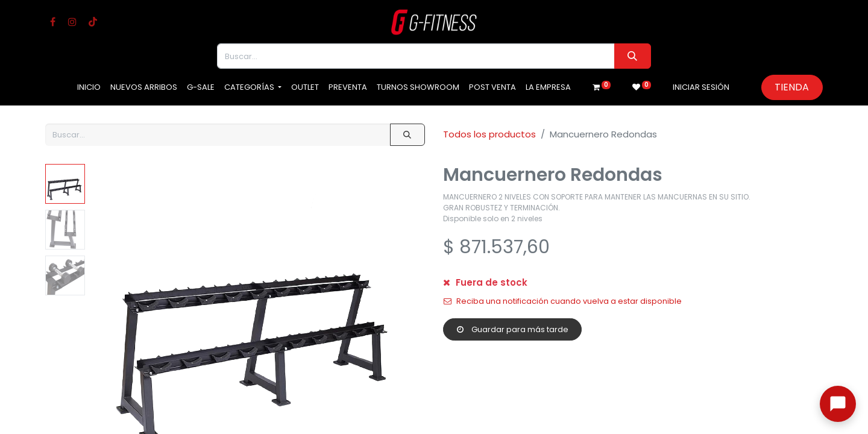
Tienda (792, 87)
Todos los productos (489, 134)
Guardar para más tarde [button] (513, 329)
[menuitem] (89, 87)
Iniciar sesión (701, 87)
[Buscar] (633, 56)
